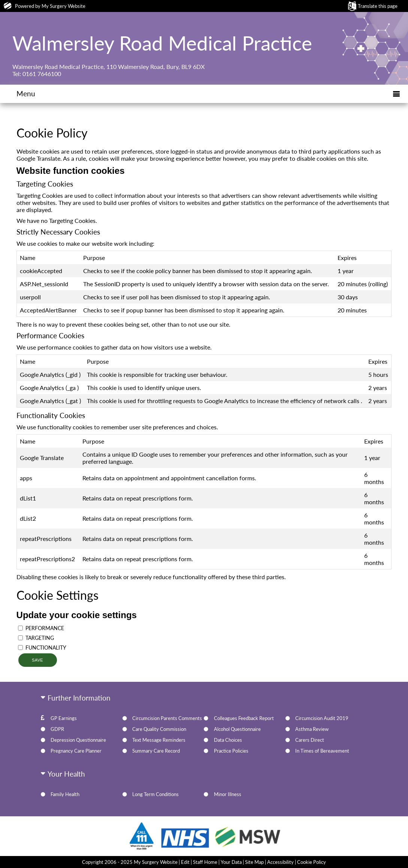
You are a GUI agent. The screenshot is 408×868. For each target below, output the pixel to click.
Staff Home (205, 862)
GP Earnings (64, 718)
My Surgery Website (64, 6)
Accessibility (280, 862)
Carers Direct (310, 740)
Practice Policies (231, 751)
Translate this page (378, 6)
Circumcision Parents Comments (167, 718)
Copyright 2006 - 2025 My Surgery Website (130, 862)
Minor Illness (228, 794)
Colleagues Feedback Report (244, 718)
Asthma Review (312, 729)
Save (37, 660)
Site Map (254, 862)
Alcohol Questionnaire (237, 729)
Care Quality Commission (159, 729)
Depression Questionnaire (78, 740)
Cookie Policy (312, 862)
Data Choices (228, 740)
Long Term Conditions (155, 794)
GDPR (57, 729)
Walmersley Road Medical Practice (162, 43)
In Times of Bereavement (322, 751)
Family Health (65, 794)
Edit (185, 862)
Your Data (231, 862)
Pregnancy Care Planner (76, 751)
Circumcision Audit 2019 (322, 718)
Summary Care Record (156, 751)
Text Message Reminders (159, 740)
